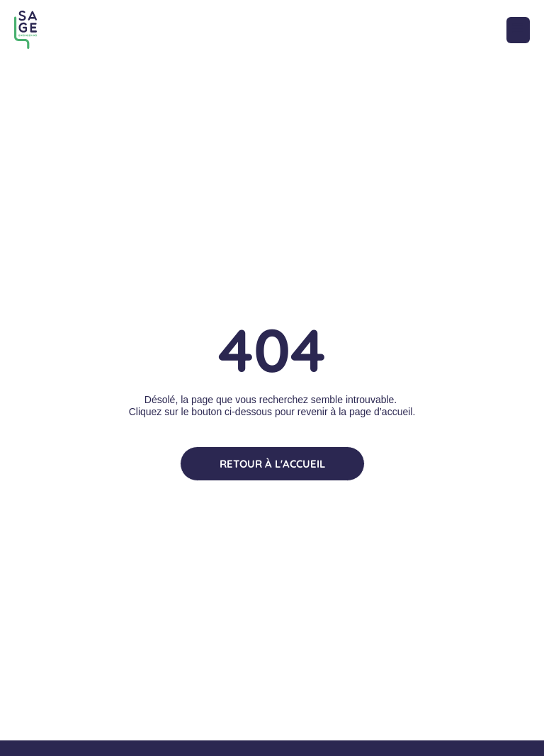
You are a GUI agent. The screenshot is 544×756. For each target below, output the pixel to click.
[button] (518, 30)
